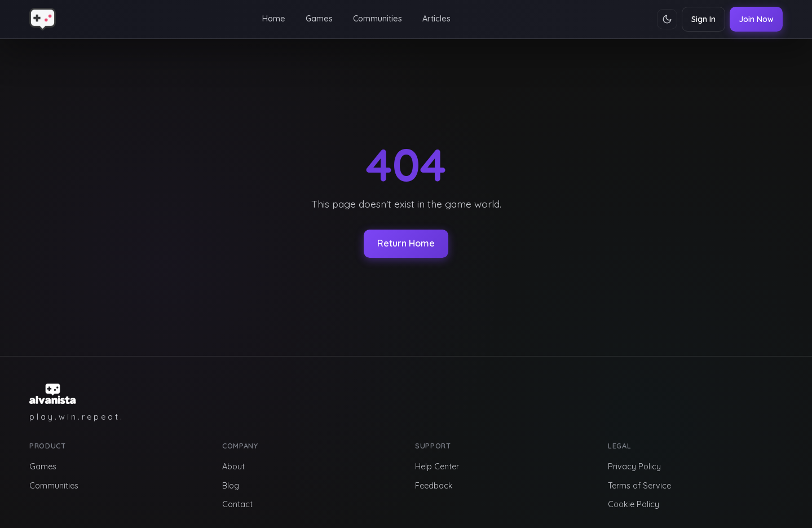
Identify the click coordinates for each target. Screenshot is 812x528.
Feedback (434, 486)
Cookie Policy (634, 504)
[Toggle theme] (667, 19)
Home (274, 19)
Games (319, 19)
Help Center (437, 467)
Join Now (756, 19)
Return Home (406, 243)
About (233, 467)
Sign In (703, 19)
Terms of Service (639, 486)
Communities (378, 19)
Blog (231, 486)
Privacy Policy (634, 467)
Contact (237, 504)
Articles (436, 19)
